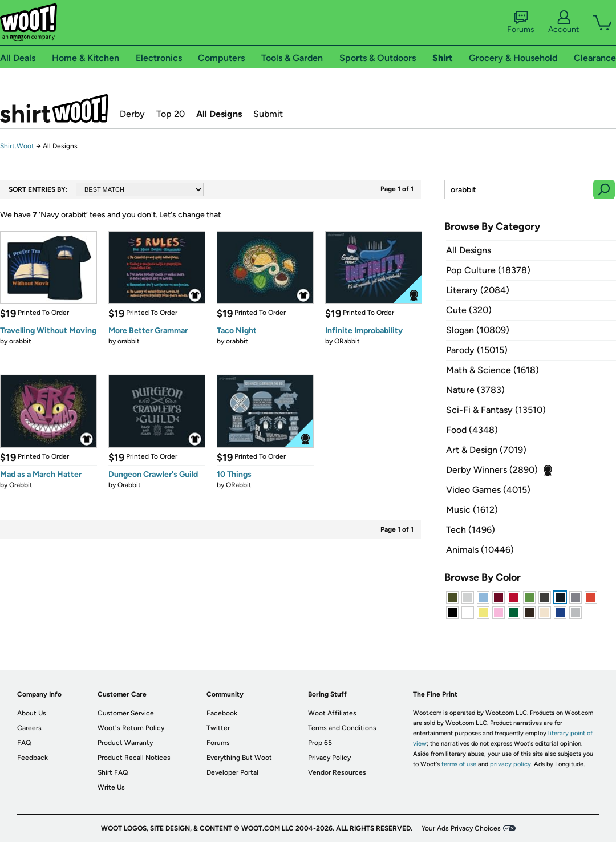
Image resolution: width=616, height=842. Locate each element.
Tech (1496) (471, 530)
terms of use (459, 764)
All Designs (219, 114)
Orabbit (21, 485)
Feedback (33, 758)
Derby (132, 114)
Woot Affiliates (332, 713)
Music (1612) (472, 510)
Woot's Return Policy (131, 728)
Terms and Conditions (342, 728)
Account (564, 22)
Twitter (218, 728)
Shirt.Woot (54, 108)
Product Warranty (125, 743)
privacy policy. (511, 764)
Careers (29, 728)
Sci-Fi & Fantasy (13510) (496, 410)
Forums (521, 22)
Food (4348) (472, 430)
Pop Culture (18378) (488, 270)
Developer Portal (232, 772)
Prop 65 (320, 743)
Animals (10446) (480, 550)
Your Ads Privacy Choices (461, 828)
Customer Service (126, 713)
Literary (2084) (478, 290)
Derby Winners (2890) (492, 470)
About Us (32, 713)
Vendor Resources (337, 772)
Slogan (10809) (478, 330)
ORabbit (347, 341)
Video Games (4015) (488, 490)
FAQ (24, 743)
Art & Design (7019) (486, 450)
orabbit (20, 341)
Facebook (222, 713)
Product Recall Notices (134, 758)
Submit (268, 114)
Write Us (111, 787)
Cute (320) (469, 310)
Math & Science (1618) (493, 370)
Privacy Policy (329, 758)
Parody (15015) (477, 350)
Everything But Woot (239, 758)
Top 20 (171, 114)
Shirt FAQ (113, 772)
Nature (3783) (475, 390)
